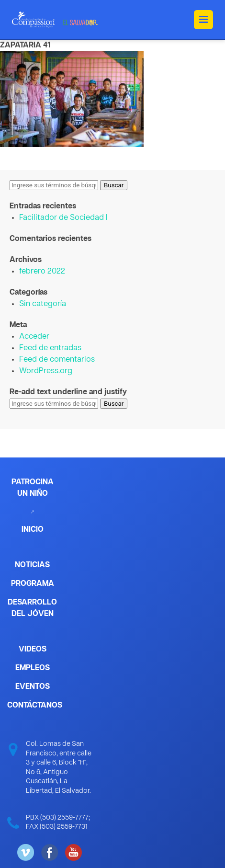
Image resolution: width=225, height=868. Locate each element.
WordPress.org (46, 371)
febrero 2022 (42, 272)
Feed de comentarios (57, 360)
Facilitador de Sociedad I (63, 218)
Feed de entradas (50, 348)
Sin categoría (43, 304)
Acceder (34, 337)
